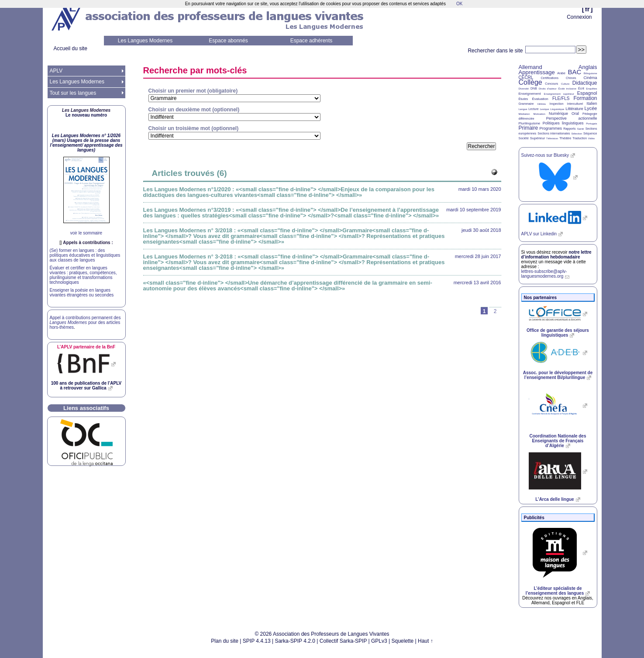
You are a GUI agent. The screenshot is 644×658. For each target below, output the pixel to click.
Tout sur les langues (73, 93)
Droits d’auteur (548, 89)
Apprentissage (537, 72)
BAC (574, 72)
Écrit (581, 88)
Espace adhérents (312, 41)
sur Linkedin (539, 234)
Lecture (533, 109)
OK (459, 4)
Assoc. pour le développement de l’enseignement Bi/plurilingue (558, 375)
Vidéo (591, 138)
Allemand (530, 67)
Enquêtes (591, 89)
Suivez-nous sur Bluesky (545, 155)
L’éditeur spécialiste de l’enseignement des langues (555, 591)
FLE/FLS (561, 98)
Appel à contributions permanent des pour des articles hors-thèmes (85, 322)
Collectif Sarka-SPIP (343, 641)
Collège (530, 82)
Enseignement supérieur (559, 94)
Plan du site (225, 641)
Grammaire (526, 104)
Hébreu (542, 104)
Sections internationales (554, 133)
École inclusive (567, 89)
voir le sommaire (86, 233)
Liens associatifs (86, 408)
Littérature (574, 109)
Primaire (529, 128)
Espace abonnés (228, 41)
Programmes (551, 128)
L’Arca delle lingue (554, 499)
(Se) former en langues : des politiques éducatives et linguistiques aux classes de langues (85, 255)
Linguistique (557, 109)
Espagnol (587, 93)
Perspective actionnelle (572, 118)
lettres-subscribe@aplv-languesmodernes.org (544, 274)
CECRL (526, 78)
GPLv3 (379, 641)
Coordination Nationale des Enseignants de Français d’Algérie (558, 441)
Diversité (524, 89)
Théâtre (565, 138)
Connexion (579, 17)
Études (523, 99)
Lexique (545, 109)
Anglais (588, 67)
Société (524, 138)
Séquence (590, 133)
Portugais (591, 124)
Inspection (557, 104)
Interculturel (575, 104)
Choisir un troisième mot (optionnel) (194, 128)
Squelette (403, 641)
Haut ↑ (425, 641)
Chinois (571, 78)
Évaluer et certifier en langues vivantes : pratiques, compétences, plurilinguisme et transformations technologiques (83, 275)
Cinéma (591, 78)
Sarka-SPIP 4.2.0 (295, 641)
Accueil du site (71, 48)
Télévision (552, 138)
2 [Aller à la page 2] (495, 311)
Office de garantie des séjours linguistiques (558, 333)
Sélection (577, 134)
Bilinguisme (591, 73)
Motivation (539, 114)
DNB (534, 88)
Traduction (580, 138)
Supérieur (538, 138)
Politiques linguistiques (563, 123)
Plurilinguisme (530, 123)
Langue (523, 109)
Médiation (524, 114)
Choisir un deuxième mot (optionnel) (194, 110)
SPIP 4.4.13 (257, 641)
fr (587, 9)
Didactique (585, 83)
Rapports (569, 129)
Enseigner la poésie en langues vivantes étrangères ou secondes (82, 293)
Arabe (561, 73)
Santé (581, 129)
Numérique (558, 114)
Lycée (591, 108)
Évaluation (540, 99)
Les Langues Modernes (145, 41)
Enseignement (530, 94)
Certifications (550, 78)
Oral (575, 114)
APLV (56, 71)
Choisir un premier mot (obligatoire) (193, 91)
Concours (551, 84)
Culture (565, 84)
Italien (592, 103)
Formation (585, 98)
